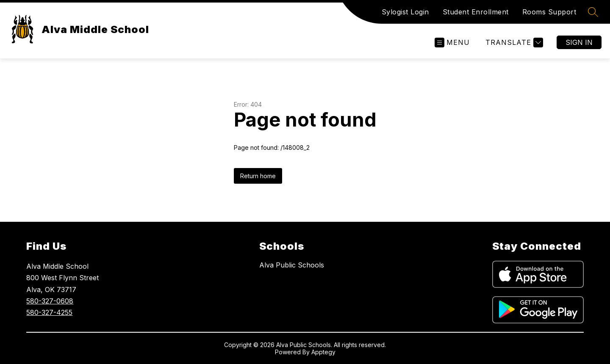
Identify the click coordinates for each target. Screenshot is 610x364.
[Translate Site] (513, 43)
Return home (258, 176)
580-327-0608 (50, 301)
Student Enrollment (476, 12)
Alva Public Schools (292, 265)
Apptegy (323, 352)
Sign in (579, 42)
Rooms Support (549, 12)
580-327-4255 (49, 312)
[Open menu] (452, 43)
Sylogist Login (405, 12)
